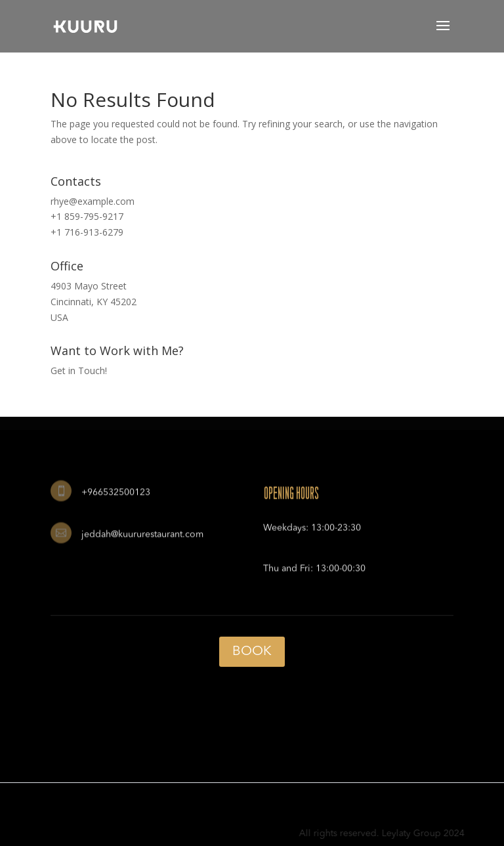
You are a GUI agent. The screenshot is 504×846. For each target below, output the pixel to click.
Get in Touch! (79, 370)
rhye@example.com (93, 201)
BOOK (252, 652)
